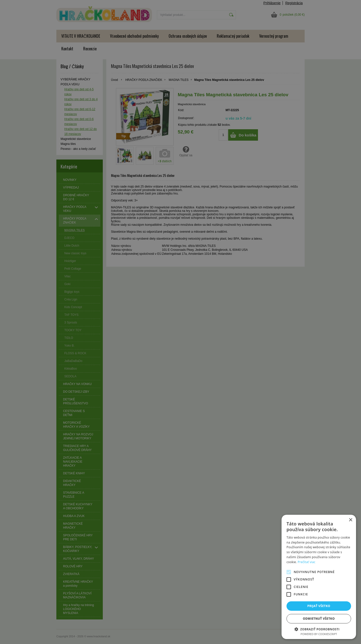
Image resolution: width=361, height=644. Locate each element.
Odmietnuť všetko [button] (319, 619)
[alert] (180, 322)
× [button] (350, 520)
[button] (319, 629)
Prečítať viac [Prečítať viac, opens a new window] (307, 562)
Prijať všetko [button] (319, 606)
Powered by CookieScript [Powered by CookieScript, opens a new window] (319, 634)
